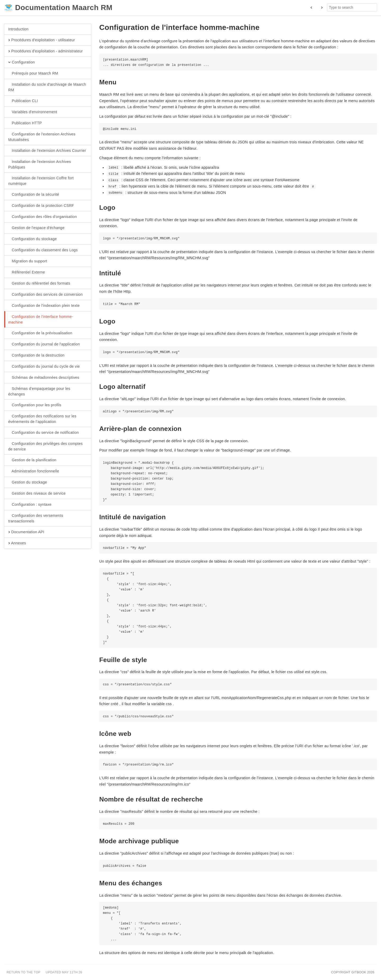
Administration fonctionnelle (34, 471)
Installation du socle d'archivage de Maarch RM (47, 87)
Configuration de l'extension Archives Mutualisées (42, 137)
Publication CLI (23, 101)
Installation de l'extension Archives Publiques (40, 164)
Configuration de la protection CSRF (41, 206)
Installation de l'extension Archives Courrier (47, 151)
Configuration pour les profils (35, 405)
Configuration (22, 62)
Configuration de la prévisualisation (40, 333)
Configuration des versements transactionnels (36, 518)
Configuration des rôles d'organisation (43, 217)
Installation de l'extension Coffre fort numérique (41, 181)
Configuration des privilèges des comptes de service (46, 446)
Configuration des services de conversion (46, 295)
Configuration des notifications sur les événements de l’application (42, 419)
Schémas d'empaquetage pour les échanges (39, 391)
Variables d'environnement (33, 112)
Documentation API (26, 532)
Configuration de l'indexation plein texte (44, 306)
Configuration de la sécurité (34, 195)
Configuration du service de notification (44, 433)
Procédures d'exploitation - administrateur (46, 51)
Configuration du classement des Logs (43, 250)
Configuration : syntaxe (30, 505)
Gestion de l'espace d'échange (36, 228)
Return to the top (24, 972)
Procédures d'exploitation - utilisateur (42, 40)
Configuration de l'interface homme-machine (41, 319)
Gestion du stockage (28, 482)
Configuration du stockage (33, 239)
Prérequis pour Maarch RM (33, 74)
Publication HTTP (25, 123)
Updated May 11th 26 (64, 972)
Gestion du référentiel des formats (39, 284)
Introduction (18, 29)
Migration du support (28, 261)
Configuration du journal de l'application (44, 344)
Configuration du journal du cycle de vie (44, 367)
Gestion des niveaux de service (37, 494)
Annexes (17, 543)
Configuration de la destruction (36, 355)
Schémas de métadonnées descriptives (44, 378)
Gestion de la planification (32, 460)
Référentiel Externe (27, 272)
